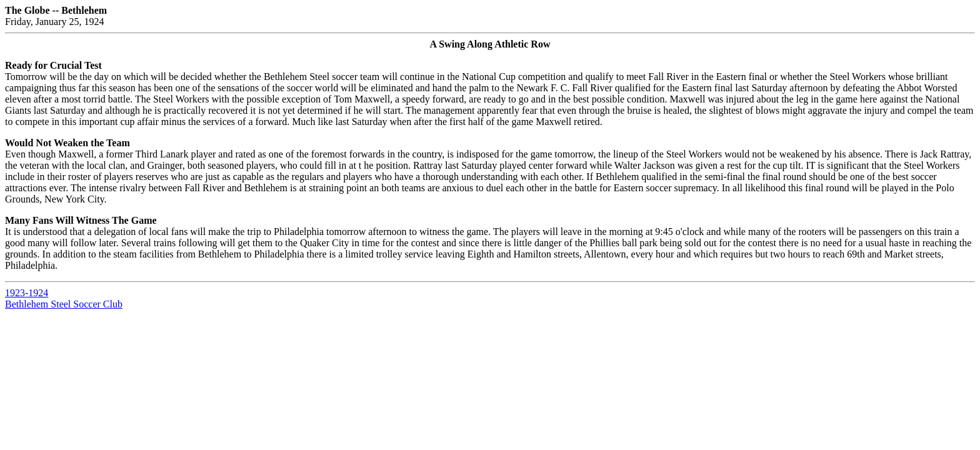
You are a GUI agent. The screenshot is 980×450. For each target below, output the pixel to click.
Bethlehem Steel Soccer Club (64, 304)
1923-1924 (27, 293)
